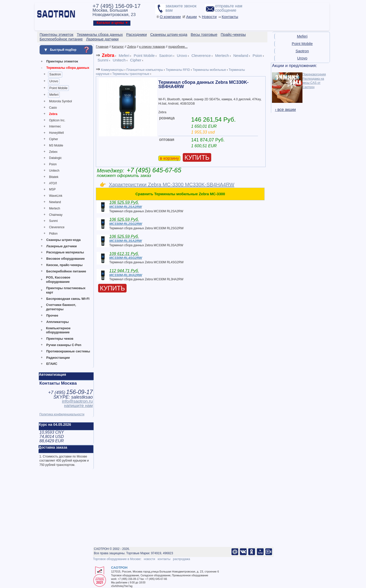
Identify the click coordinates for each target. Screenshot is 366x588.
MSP (52, 189)
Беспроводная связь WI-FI (68, 299)
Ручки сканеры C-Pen (64, 345)
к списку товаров (152, 47)
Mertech (55, 208)
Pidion (53, 234)
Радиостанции (58, 358)
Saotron (55, 74)
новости (149, 559)
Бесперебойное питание (66, 271)
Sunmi (53, 221)
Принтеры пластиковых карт (66, 290)
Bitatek (54, 177)
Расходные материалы (65, 252)
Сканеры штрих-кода (63, 240)
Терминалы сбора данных (68, 68)
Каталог (118, 47)
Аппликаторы (57, 322)
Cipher (54, 139)
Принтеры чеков (60, 339)
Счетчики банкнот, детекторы (61, 307)
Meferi (54, 95)
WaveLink (56, 196)
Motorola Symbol (60, 101)
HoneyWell (56, 133)
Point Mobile (58, 88)
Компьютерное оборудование (58, 330)
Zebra (53, 114)
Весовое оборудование (65, 259)
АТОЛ (53, 183)
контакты (164, 559)
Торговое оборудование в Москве (117, 559)
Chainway (56, 215)
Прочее (52, 315)
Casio (53, 108)
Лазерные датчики (62, 246)
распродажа (181, 559)
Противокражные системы (68, 351)
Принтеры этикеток (62, 61)
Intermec (55, 126)
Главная (102, 47)
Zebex (53, 152)
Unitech (54, 171)
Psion (53, 164)
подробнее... (178, 47)
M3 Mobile (56, 145)
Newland (55, 202)
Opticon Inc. (57, 120)
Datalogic (55, 158)
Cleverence (57, 227)
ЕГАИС (52, 364)
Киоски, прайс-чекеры (64, 265)
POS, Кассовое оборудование (58, 280)
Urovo (54, 81)
